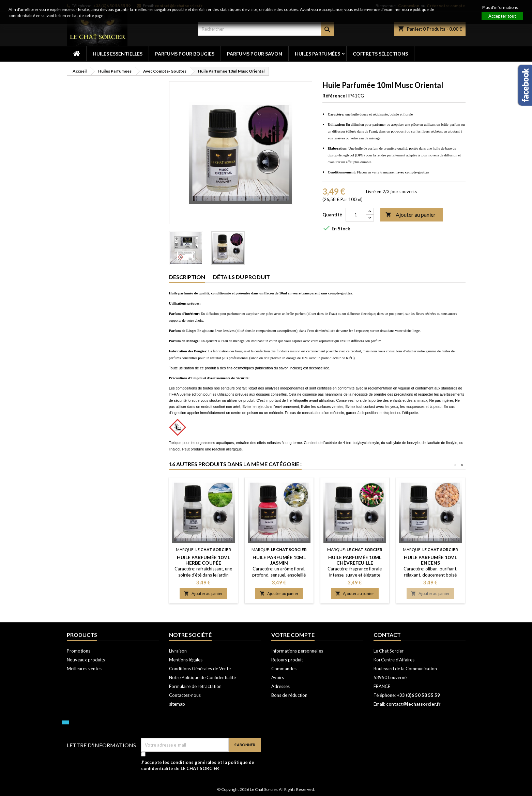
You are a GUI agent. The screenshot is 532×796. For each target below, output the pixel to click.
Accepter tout (502, 16)
